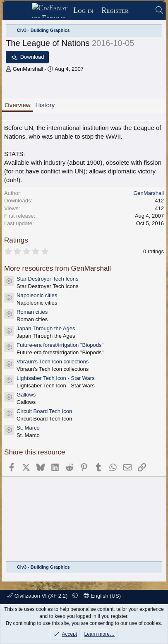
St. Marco (28, 428)
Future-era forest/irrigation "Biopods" (60, 345)
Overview (18, 105)
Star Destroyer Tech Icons (47, 279)
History (45, 105)
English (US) (102, 596)
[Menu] (20, 11)
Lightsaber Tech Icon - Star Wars (56, 378)
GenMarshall (28, 69)
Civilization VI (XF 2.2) (38, 596)
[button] (75, 596)
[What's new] (142, 11)
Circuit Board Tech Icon (44, 411)
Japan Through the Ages (46, 328)
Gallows (26, 395)
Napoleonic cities (37, 295)
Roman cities (32, 312)
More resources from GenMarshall (58, 268)
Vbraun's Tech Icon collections (53, 362)
